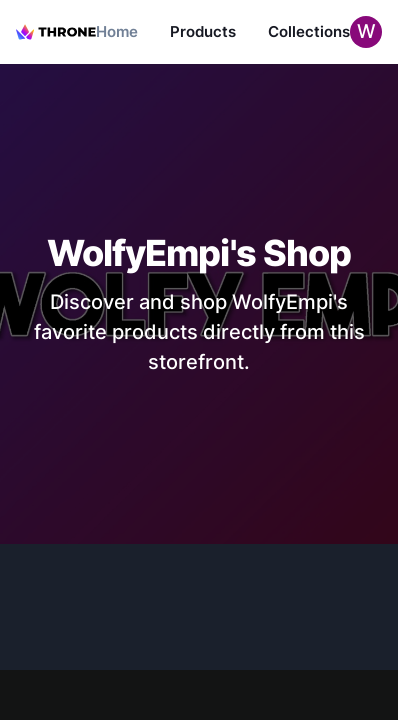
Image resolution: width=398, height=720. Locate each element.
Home (117, 31)
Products (203, 31)
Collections (309, 31)
